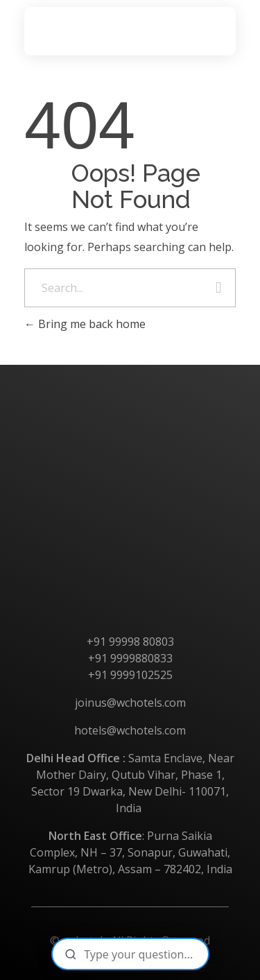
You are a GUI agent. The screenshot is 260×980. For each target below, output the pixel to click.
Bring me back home (85, 324)
